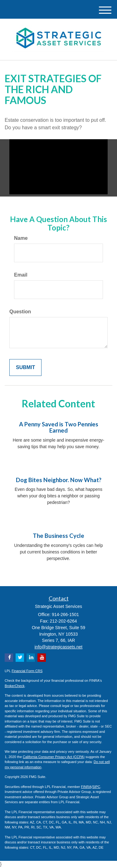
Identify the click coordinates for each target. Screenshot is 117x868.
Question (20, 312)
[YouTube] (42, 658)
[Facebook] (9, 658)
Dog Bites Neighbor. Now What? (59, 480)
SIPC (96, 787)
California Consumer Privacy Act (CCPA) (54, 757)
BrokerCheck (15, 686)
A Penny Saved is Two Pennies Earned (59, 427)
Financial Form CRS (27, 671)
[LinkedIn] (31, 658)
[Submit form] (25, 368)
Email (21, 275)
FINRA (86, 787)
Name (21, 238)
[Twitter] (20, 658)
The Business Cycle (58, 536)
